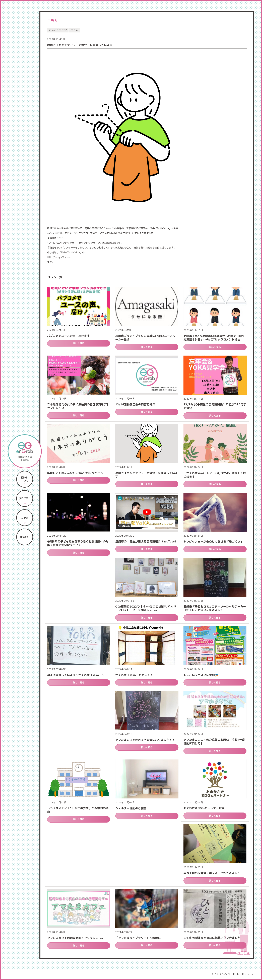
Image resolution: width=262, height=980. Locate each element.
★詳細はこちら (55, 238)
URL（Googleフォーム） (60, 257)
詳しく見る (79, 343)
